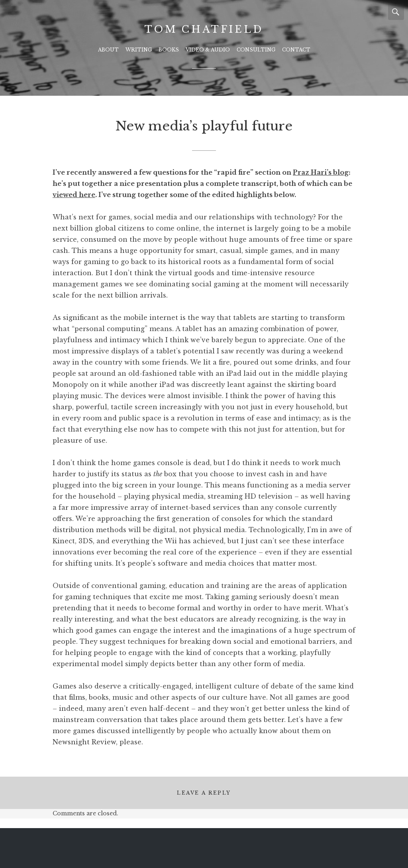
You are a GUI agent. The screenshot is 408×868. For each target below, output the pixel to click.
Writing (139, 50)
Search (396, 12)
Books (169, 50)
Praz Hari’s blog (321, 172)
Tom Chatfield (204, 29)
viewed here (74, 195)
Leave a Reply (204, 793)
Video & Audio (208, 50)
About (108, 50)
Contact (296, 50)
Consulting (256, 50)
